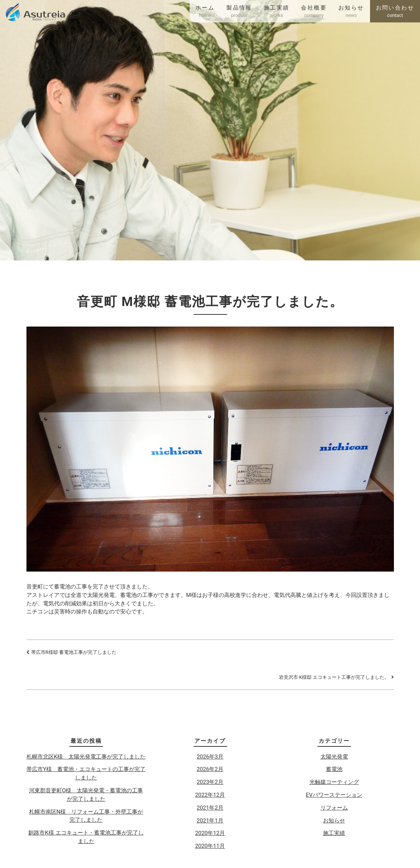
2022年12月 (210, 795)
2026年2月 (210, 769)
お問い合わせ (395, 12)
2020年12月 (210, 833)
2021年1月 (210, 821)
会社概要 (314, 12)
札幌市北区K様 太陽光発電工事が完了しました (86, 757)
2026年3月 (210, 757)
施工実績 (277, 12)
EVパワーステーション (334, 795)
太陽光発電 (334, 757)
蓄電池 (334, 769)
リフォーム (334, 808)
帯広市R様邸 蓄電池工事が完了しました (74, 652)
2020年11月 (210, 846)
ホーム (205, 12)
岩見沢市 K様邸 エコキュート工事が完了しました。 (334, 677)
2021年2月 (210, 808)
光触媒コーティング (334, 782)
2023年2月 (210, 782)
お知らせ (351, 12)
